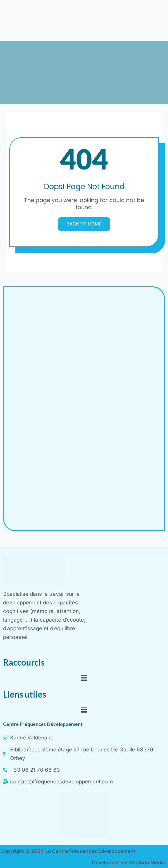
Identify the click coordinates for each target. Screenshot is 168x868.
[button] (84, 678)
